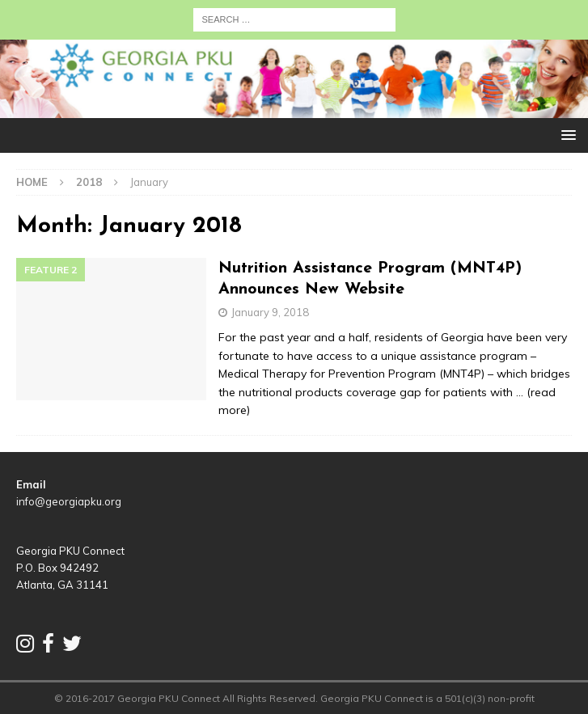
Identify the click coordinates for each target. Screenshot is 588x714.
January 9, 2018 (270, 312)
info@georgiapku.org (69, 501)
